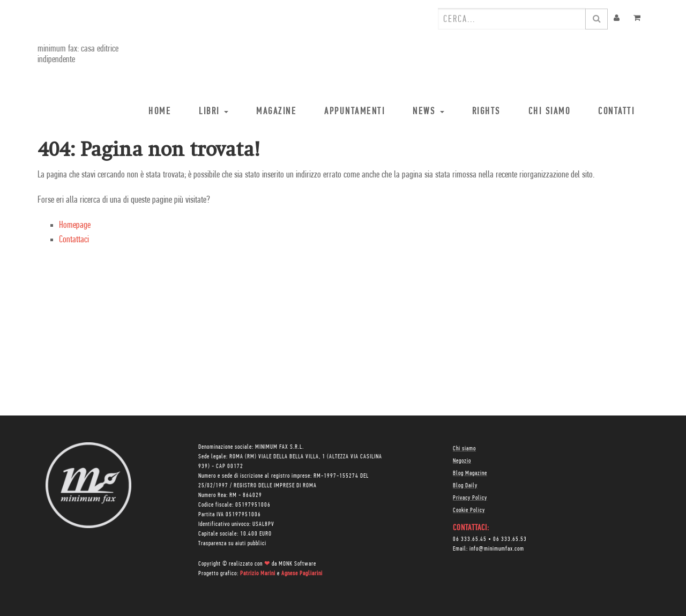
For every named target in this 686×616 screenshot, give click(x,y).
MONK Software (297, 564)
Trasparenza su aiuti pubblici (232, 544)
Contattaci (74, 240)
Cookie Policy (469, 510)
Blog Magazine (470, 473)
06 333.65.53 (510, 539)
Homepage (75, 225)
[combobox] (512, 19)
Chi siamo (464, 449)
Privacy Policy (470, 498)
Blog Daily (465, 486)
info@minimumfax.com (497, 549)
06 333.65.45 (470, 539)
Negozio (462, 461)
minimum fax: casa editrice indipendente (78, 54)
